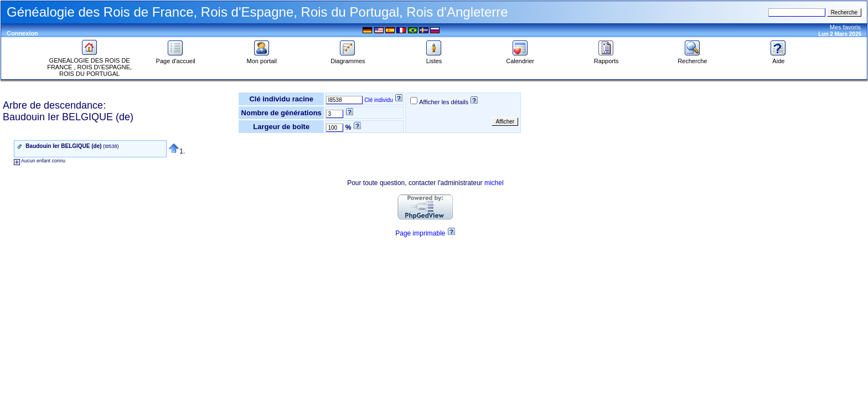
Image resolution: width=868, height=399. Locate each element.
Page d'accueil (176, 58)
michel (494, 183)
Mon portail (262, 58)
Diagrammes (348, 58)
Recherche (692, 58)
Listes (434, 58)
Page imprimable (420, 233)
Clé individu (379, 100)
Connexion (22, 33)
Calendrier (520, 58)
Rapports (606, 58)
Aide (778, 58)
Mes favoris (845, 27)
